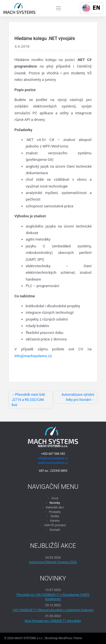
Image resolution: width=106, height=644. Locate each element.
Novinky (55, 503)
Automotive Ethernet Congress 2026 (53, 562)
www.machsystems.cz (53, 463)
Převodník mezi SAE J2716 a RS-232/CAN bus (29, 400)
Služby (55, 516)
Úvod (55, 498)
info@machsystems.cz (33, 356)
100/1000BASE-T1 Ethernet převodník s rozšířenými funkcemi (53, 610)
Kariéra (55, 521)
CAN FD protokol (55, 525)
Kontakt (55, 530)
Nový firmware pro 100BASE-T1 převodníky (53, 621)
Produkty (55, 512)
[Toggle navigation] (59, 8)
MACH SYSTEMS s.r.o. (29, 638)
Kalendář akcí (55, 507)
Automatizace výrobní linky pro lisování (78, 397)
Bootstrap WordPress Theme (64, 638)
